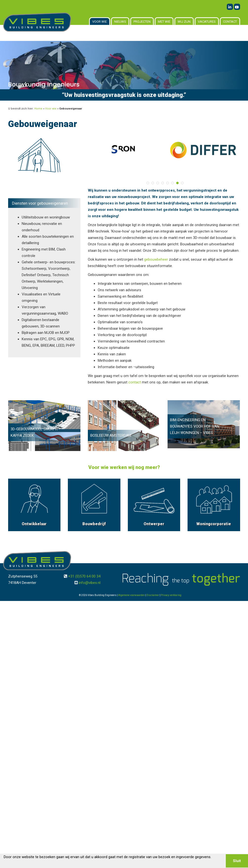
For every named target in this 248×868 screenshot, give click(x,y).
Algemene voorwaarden (132, 595)
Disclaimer (153, 595)
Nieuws (120, 22)
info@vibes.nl (90, 583)
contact (135, 382)
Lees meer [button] (13, 864)
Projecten (142, 22)
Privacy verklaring (171, 595)
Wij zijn (184, 22)
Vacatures (207, 22)
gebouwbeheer (156, 259)
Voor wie (100, 22)
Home (38, 109)
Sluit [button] (237, 861)
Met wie (164, 22)
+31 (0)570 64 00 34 (84, 576)
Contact (230, 22)
